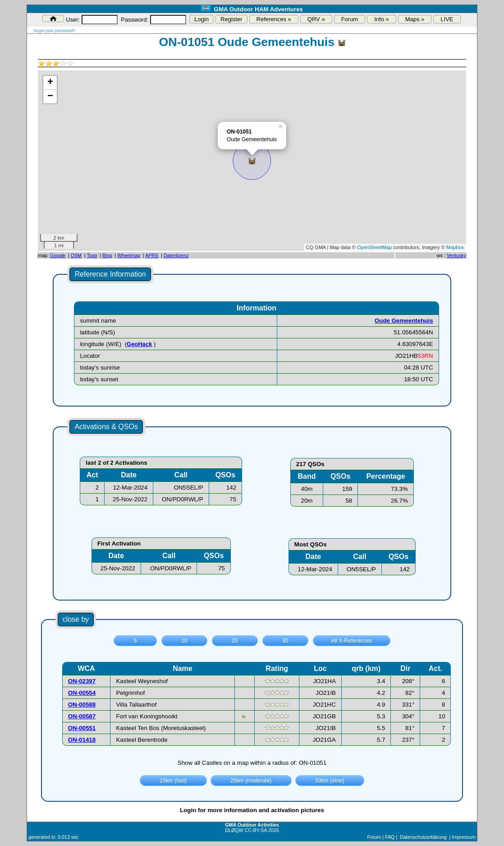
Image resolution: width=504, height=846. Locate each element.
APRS (152, 255)
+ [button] (50, 83)
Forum (350, 19)
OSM (76, 255)
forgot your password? (55, 31)
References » (274, 19)
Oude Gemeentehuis (404, 321)
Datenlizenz (176, 255)
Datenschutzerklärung (423, 837)
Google (58, 255)
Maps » (415, 19)
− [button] (50, 97)
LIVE (447, 19)
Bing (107, 255)
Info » (382, 19)
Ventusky (456, 255)
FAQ (390, 837)
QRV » (316, 19)
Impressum (464, 837)
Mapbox (455, 247)
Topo (92, 255)
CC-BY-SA (256, 830)
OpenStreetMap (375, 247)
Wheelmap (129, 255)
